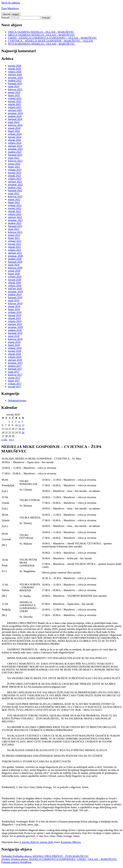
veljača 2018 (15, 357)
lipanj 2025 (14, 95)
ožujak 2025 (14, 104)
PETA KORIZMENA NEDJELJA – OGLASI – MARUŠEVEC (41, 44)
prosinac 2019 (15, 292)
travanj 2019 (15, 315)
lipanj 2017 (14, 381)
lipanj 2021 (14, 238)
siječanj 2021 (15, 253)
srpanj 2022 (14, 199)
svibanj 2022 (15, 205)
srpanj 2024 (14, 128)
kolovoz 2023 (15, 161)
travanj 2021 (15, 244)
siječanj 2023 (15, 182)
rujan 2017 (14, 372)
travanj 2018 (15, 351)
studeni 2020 (15, 259)
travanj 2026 (15, 66)
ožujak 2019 (14, 318)
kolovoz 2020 (15, 268)
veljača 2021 (15, 250)
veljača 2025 (15, 107)
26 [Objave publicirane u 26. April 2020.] (23, 433)
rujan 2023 (14, 158)
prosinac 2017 (15, 363)
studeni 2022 (15, 187)
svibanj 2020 (15, 277)
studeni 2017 (15, 366)
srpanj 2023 (14, 164)
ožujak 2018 (14, 354)
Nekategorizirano (17, 400)
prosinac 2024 (15, 113)
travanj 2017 (15, 387)
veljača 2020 (15, 286)
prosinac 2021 (15, 220)
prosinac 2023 (15, 149)
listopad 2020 (15, 262)
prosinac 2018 (15, 327)
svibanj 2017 (15, 384)
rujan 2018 (14, 336)
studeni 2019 (15, 294)
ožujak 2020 (14, 283)
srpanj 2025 (14, 92)
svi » (12, 440)
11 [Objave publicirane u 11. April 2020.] (20, 425)
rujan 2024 (14, 122)
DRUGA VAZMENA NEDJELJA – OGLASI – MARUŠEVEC (41, 35)
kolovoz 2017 (15, 375)
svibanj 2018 (15, 348)
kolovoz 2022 (15, 196)
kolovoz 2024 (15, 125)
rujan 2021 (14, 229)
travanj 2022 (15, 208)
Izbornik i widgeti (11, 14)
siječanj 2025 (15, 110)
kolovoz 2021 (15, 232)
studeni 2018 (15, 330)
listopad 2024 (15, 119)
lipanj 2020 (14, 274)
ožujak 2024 (14, 140)
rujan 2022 (14, 193)
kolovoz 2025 (15, 89)
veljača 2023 (15, 179)
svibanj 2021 (15, 241)
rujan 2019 (14, 300)
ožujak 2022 (14, 211)
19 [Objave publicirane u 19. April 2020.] (23, 429)
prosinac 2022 (15, 185)
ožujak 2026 (14, 69)
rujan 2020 (14, 265)
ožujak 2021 (14, 247)
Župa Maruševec (10, 8)
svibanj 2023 (15, 170)
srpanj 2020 (14, 271)
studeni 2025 (15, 80)
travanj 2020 (15, 280)
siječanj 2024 (15, 146)
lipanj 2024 (14, 131)
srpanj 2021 (14, 235)
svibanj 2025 (15, 98)
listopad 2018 (15, 333)
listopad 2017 (15, 369)
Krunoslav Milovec (71, 842)
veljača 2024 (15, 143)
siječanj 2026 (15, 75)
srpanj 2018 (14, 342)
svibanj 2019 (15, 312)
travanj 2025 (15, 101)
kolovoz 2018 (15, 339)
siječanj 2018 (15, 360)
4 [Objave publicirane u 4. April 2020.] (19, 422)
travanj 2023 (15, 173)
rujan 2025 (14, 86)
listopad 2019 (15, 297)
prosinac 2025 (15, 78)
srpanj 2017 (14, 378)
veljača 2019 (15, 321)
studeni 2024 (15, 116)
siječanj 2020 (15, 289)
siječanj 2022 (15, 217)
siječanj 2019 (15, 324)
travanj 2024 (15, 137)
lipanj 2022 (14, 202)
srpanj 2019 (14, 306)
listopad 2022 (15, 190)
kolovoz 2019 (15, 303)
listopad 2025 (15, 83)
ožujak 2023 (14, 176)
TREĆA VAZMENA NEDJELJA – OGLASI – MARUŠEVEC (41, 32)
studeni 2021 (15, 223)
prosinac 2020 (15, 256)
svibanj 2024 (15, 134)
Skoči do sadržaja (11, 3)
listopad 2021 (15, 226)
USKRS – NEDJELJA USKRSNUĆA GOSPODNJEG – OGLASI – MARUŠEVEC (53, 38)
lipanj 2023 (14, 167)
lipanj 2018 (14, 345)
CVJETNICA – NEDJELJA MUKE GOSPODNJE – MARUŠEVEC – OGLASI (50, 41)
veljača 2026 (15, 72)
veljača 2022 (15, 214)
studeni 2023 (15, 152)
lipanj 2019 (14, 309)
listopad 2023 (15, 155)
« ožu (4, 440)
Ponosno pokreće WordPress (16, 862)
